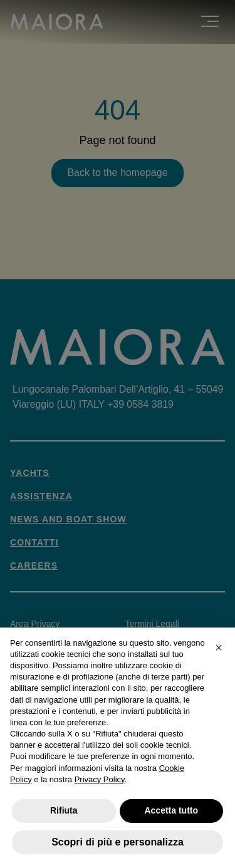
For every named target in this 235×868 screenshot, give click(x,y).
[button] (219, 648)
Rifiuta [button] (64, 810)
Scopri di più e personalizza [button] (118, 842)
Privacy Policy (100, 779)
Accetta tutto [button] (171, 810)
